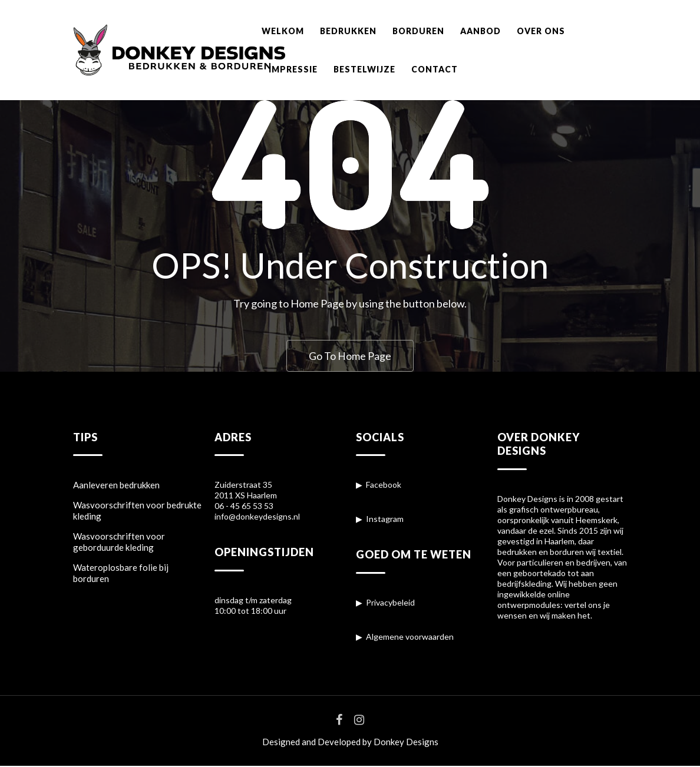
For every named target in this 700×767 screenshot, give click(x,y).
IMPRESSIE (293, 69)
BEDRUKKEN (348, 31)
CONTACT (435, 69)
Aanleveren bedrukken (116, 486)
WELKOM (283, 31)
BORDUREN (418, 31)
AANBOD (481, 31)
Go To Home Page (350, 356)
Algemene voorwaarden (410, 638)
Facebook (384, 486)
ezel (547, 532)
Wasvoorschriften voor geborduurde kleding (119, 543)
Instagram (385, 520)
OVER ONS (541, 31)
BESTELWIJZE (364, 69)
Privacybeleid (390, 604)
